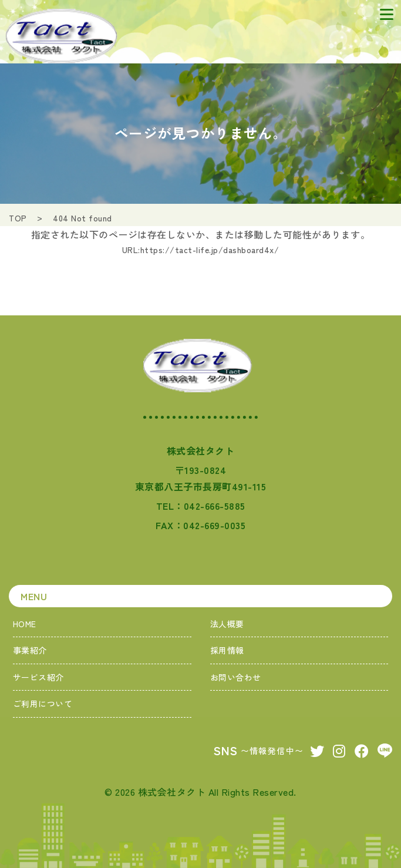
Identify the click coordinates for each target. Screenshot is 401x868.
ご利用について (43, 704)
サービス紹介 (38, 677)
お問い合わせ (236, 677)
